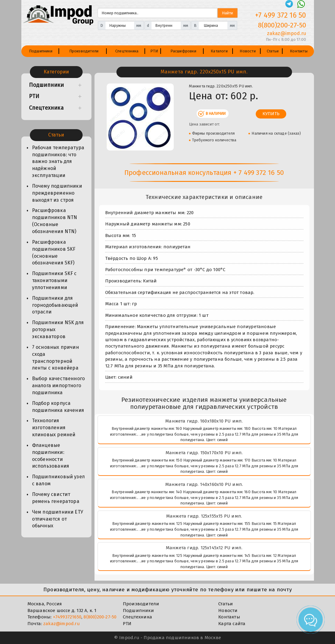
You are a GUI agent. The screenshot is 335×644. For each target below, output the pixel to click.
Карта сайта (232, 624)
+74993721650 (67, 617)
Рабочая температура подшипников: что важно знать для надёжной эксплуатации (58, 161)
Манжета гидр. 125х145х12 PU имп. (204, 548)
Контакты (299, 51)
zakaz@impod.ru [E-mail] (287, 33)
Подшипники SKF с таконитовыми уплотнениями (54, 280)
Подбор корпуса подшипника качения (58, 407)
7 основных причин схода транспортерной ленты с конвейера (55, 358)
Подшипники (41, 51)
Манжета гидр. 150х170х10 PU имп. (204, 453)
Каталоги (219, 51)
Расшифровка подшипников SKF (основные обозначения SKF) (54, 253)
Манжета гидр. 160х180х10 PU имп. (204, 421)
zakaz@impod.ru (62, 624)
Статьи (273, 51)
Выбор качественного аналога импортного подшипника (59, 386)
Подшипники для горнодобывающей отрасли (55, 305)
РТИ (154, 51)
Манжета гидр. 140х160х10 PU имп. (204, 484)
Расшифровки (183, 51)
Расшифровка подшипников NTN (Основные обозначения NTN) (55, 221)
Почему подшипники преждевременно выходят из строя (57, 193)
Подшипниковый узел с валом (59, 480)
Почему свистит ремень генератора (56, 498)
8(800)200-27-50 (100, 617)
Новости (248, 51)
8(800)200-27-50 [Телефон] (282, 25)
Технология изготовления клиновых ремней (54, 428)
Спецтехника (127, 51)
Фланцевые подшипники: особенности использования (51, 456)
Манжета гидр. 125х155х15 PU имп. (204, 516)
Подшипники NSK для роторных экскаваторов (58, 329)
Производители (84, 51)
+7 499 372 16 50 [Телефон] (281, 15)
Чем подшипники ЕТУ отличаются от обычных (58, 519)
